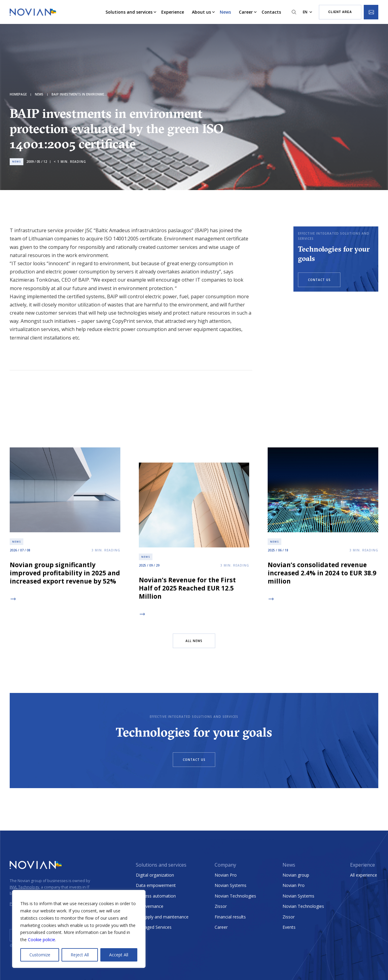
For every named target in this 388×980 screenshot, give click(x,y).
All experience (364, 875)
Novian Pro (226, 875)
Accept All (119, 955)
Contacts (271, 12)
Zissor (221, 906)
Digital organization (155, 875)
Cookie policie (42, 940)
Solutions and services (129, 12)
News (225, 12)
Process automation (156, 896)
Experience (173, 12)
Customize (40, 955)
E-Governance (150, 906)
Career (246, 12)
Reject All (80, 955)
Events (289, 927)
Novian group (296, 875)
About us (201, 12)
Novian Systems (231, 885)
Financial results (230, 917)
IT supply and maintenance (162, 917)
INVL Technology (24, 887)
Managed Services (154, 927)
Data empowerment (156, 885)
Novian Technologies (235, 896)
